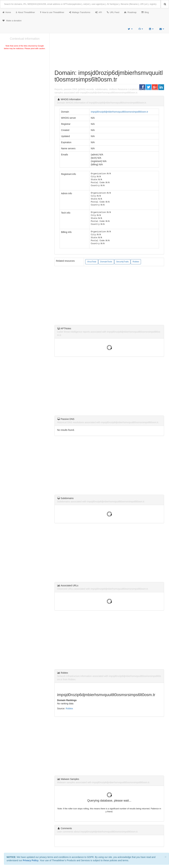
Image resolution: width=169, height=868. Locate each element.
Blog (145, 12)
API (99, 12)
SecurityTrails (122, 262)
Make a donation (12, 21)
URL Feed (113, 12)
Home (7, 12)
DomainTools (106, 262)
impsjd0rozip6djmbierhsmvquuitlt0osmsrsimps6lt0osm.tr (119, 112)
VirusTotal (92, 262)
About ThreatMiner (25, 12)
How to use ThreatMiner (52, 12)
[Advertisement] (25, 75)
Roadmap (130, 12)
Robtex (136, 262)
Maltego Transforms (80, 12)
